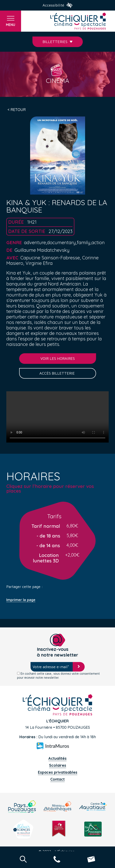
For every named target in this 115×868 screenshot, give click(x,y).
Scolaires (58, 765)
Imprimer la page (21, 600)
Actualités (57, 758)
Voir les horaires (58, 358)
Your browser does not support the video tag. (57, 417)
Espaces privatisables (58, 772)
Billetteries (58, 42)
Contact (57, 779)
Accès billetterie (58, 373)
